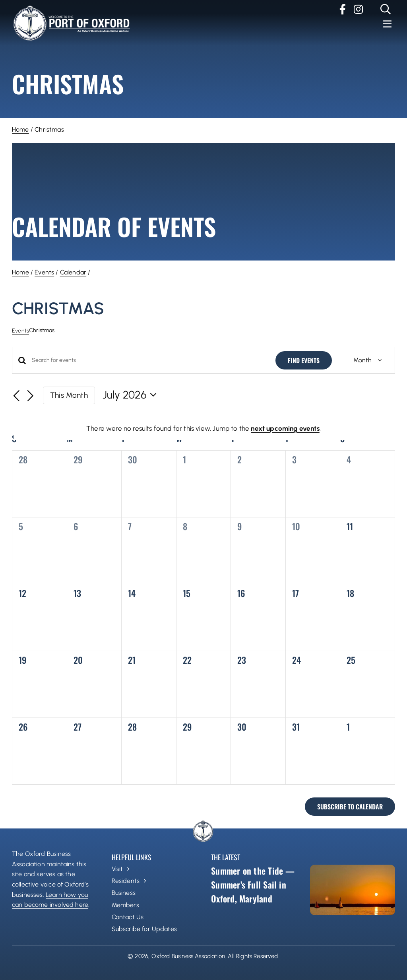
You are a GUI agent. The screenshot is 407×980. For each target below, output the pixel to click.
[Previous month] (17, 396)
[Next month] (31, 396)
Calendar (73, 272)
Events (44, 272)
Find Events (304, 360)
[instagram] (358, 9)
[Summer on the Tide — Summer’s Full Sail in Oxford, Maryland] (353, 890)
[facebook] (343, 9)
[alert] (203, 429)
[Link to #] (386, 9)
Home (20, 129)
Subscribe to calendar (350, 807)
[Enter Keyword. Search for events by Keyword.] (149, 361)
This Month (69, 395)
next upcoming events (285, 428)
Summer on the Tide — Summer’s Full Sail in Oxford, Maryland (253, 885)
